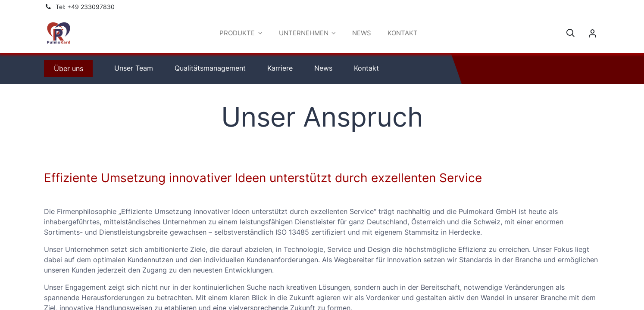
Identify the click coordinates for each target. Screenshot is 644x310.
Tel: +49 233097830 (85, 7)
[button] (570, 34)
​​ (69, 68)
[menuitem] (362, 33)
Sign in (592, 34)
